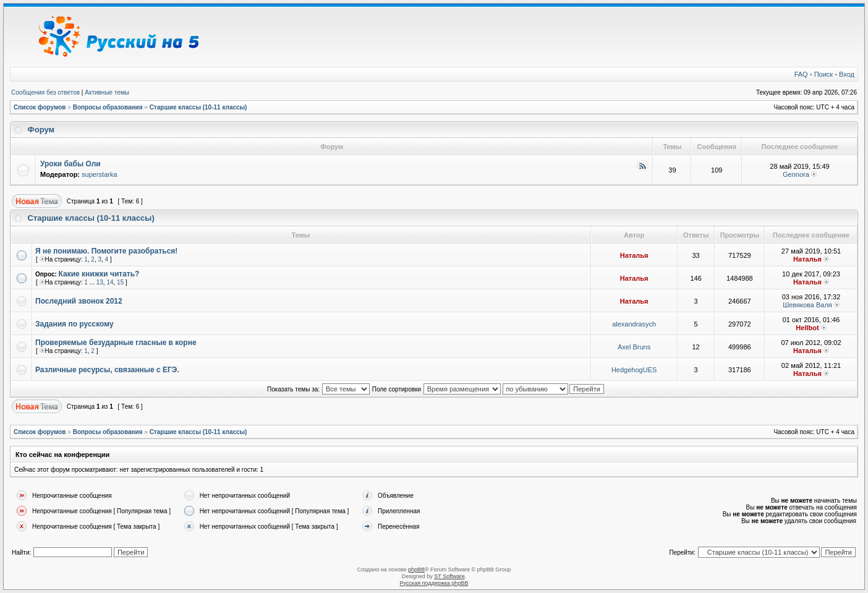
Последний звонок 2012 (79, 301)
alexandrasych (634, 324)
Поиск (823, 74)
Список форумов (40, 107)
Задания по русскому (74, 324)
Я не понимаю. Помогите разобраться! (106, 251)
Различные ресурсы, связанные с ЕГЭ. (107, 370)
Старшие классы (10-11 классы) (198, 107)
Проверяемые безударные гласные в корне (116, 343)
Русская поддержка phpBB (434, 583)
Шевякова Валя (807, 305)
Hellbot (807, 328)
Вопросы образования (108, 107)
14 (110, 282)
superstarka (99, 174)
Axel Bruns (634, 347)
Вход (847, 74)
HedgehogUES (634, 370)
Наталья (634, 255)
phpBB (416, 570)
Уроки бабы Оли (70, 164)
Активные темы (107, 92)
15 (120, 282)
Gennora (796, 174)
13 (100, 282)
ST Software (449, 576)
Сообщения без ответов (45, 92)
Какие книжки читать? (99, 274)
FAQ (801, 74)
